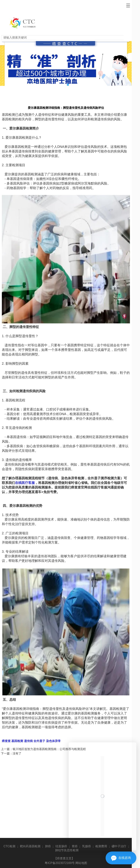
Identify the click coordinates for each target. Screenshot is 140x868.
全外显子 (39, 741)
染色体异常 (53, 741)
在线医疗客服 (25, 483)
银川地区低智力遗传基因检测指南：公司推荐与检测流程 (49, 749)
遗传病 (28, 741)
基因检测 (17, 741)
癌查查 (6, 741)
